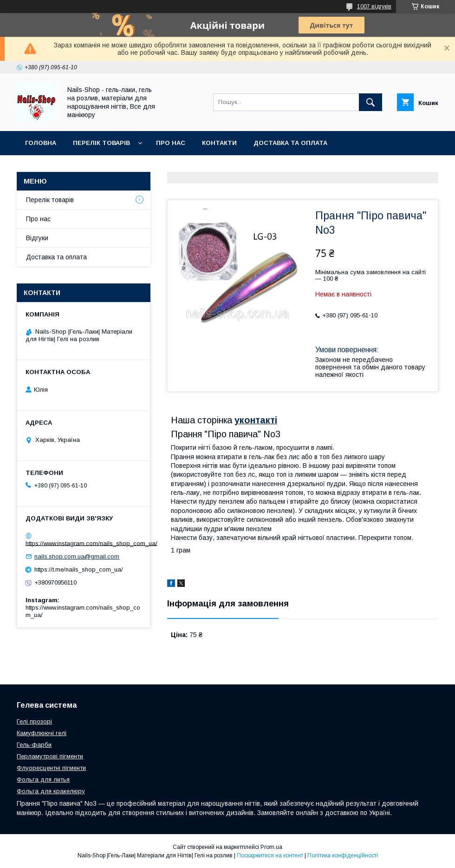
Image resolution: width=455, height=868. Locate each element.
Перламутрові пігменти (50, 756)
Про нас (171, 143)
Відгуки (37, 238)
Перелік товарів (50, 200)
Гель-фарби (34, 745)
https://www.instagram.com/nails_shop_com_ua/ (91, 543)
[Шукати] (370, 102)
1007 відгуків (374, 7)
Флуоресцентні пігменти (51, 768)
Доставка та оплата (290, 143)
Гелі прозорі (34, 721)
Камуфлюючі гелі (42, 733)
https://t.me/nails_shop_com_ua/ (79, 569)
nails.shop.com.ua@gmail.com (77, 556)
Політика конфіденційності (343, 855)
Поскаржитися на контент (270, 855)
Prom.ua (271, 847)
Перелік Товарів (101, 143)
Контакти (219, 143)
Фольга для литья (43, 779)
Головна (41, 143)
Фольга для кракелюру (51, 791)
